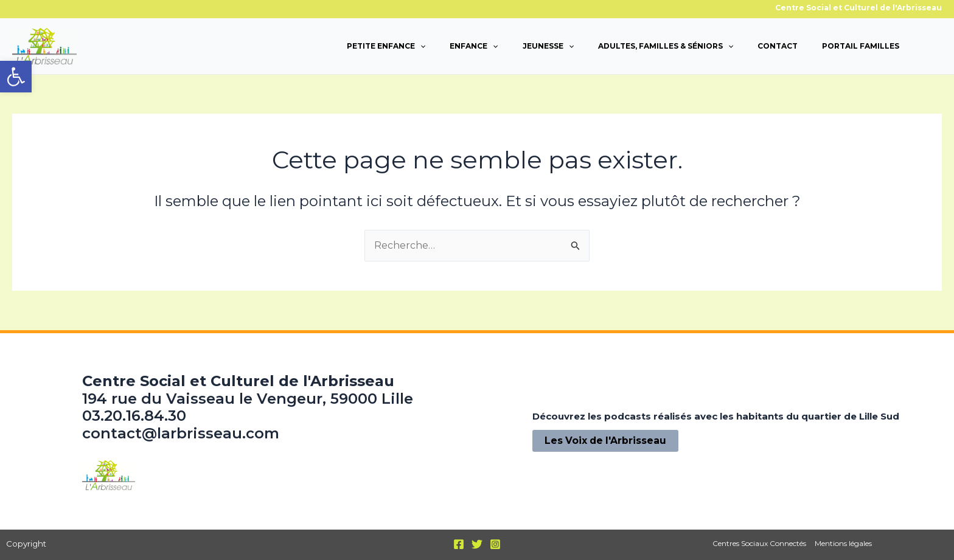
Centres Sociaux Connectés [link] (760, 543)
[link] (16, 77)
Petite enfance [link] (386, 46)
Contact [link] (778, 46)
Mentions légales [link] (843, 543)
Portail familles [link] (861, 46)
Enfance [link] (474, 46)
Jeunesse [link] (548, 46)
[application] (420, 46)
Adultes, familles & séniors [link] (666, 46)
